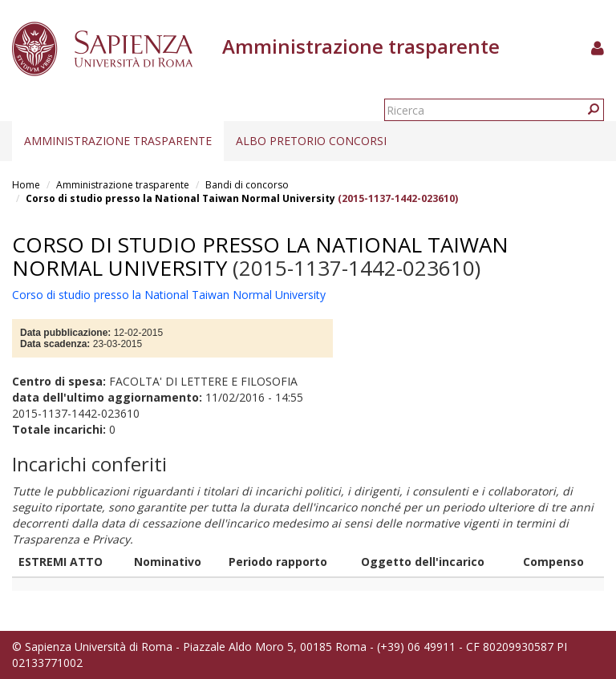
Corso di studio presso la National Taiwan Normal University (180, 198)
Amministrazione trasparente (118, 141)
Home (26, 185)
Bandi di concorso (247, 185)
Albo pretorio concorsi (311, 141)
